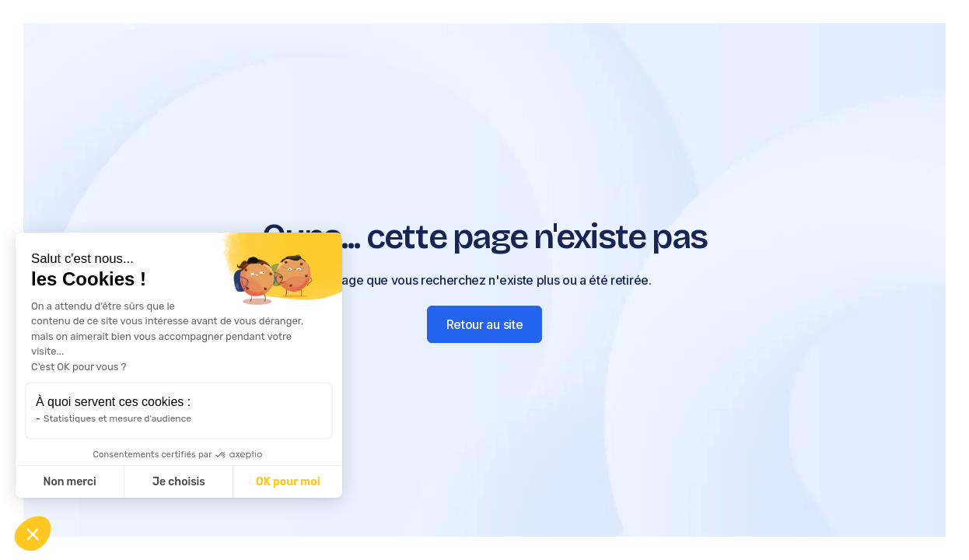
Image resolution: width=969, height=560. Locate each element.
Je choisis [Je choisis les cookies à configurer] (179, 482)
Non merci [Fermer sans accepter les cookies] (69, 482)
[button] (33, 534)
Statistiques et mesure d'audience (117, 418)
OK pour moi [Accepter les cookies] (288, 482)
